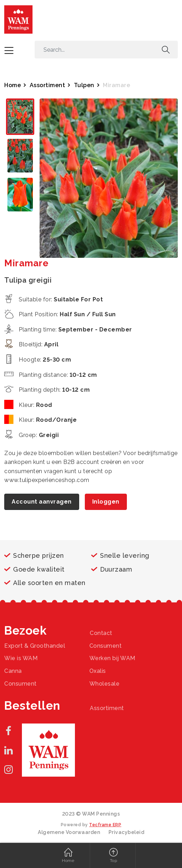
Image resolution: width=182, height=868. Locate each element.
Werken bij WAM (112, 658)
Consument (106, 646)
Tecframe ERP (105, 825)
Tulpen (84, 85)
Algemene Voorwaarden (69, 832)
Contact (101, 633)
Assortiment (48, 85)
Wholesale (105, 684)
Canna (13, 671)
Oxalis (98, 671)
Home (13, 85)
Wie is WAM (21, 658)
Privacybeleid (127, 832)
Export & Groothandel (35, 646)
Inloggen (106, 502)
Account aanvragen (42, 502)
